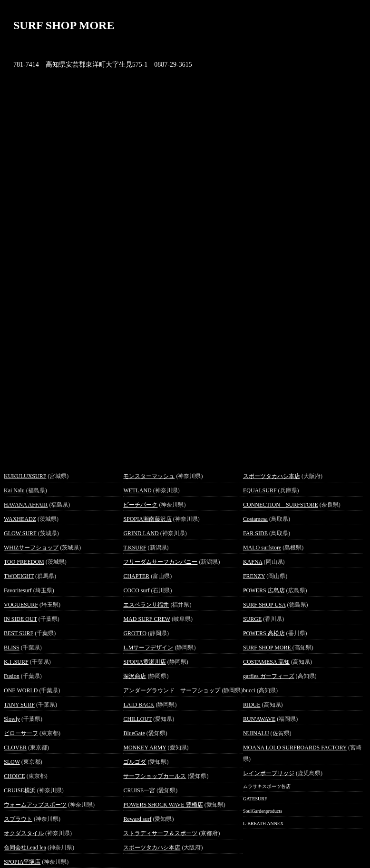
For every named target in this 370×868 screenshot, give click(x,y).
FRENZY (254, 576)
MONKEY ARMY (145, 748)
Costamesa (255, 519)
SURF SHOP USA (264, 605)
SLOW (12, 762)
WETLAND (137, 490)
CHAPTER (136, 576)
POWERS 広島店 (264, 590)
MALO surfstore (262, 548)
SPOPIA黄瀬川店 (144, 662)
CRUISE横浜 (20, 790)
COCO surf (136, 590)
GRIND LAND (141, 533)
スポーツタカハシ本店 (152, 848)
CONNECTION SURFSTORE (281, 505)
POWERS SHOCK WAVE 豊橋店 (163, 805)
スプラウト (18, 819)
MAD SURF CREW (146, 619)
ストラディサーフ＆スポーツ (160, 833)
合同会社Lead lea (25, 848)
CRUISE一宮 (139, 790)
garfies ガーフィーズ (269, 676)
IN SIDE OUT (20, 619)
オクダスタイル (24, 833)
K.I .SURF (16, 662)
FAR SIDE (255, 533)
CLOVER (15, 748)
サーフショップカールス (155, 776)
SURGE (252, 619)
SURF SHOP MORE (268, 648)
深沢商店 (135, 676)
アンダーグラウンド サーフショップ (172, 690)
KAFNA (253, 562)
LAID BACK (139, 705)
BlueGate (134, 733)
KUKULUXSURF (25, 476)
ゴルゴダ (135, 762)
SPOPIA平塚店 (22, 862)
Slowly (12, 719)
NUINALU (256, 733)
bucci (249, 690)
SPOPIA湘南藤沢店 (147, 519)
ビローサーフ (21, 733)
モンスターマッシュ (149, 476)
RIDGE (252, 705)
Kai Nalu (14, 490)
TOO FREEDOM (24, 562)
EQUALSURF (260, 490)
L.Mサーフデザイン (148, 648)
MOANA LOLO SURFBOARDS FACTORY (295, 748)
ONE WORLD (21, 690)
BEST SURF (19, 633)
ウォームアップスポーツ (35, 805)
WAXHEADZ (20, 519)
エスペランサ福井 (146, 605)
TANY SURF (19, 705)
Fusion (12, 676)
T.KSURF (135, 548)
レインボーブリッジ (269, 773)
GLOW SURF (20, 533)
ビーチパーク (140, 505)
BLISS (12, 648)
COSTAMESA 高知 (266, 662)
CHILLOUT (137, 719)
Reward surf (137, 819)
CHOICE (15, 776)
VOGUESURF (21, 605)
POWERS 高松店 (264, 633)
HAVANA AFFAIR (26, 505)
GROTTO (135, 633)
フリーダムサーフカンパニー (160, 562)
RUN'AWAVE (259, 719)
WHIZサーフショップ (31, 548)
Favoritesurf (18, 590)
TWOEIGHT (19, 576)
